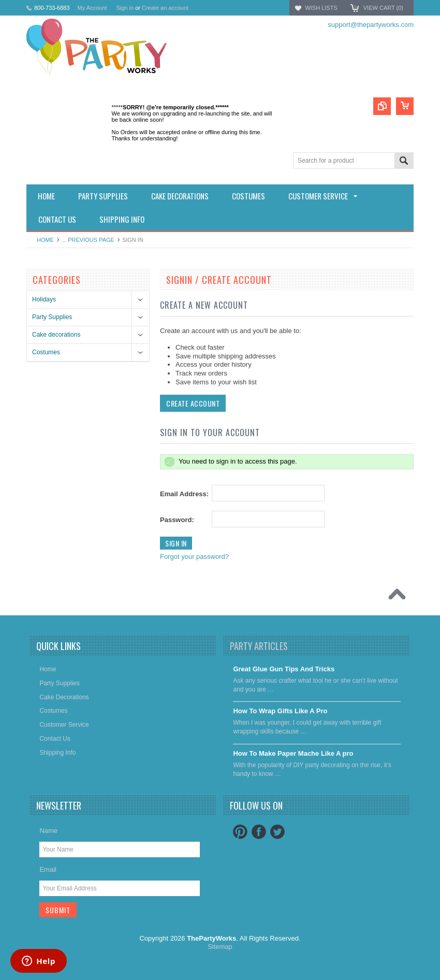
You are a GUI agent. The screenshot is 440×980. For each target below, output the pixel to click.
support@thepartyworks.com (371, 25)
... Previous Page (88, 240)
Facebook (259, 832)
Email (48, 869)
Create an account (165, 8)
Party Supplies (52, 317)
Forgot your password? (194, 557)
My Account (92, 8)
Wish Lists (321, 8)
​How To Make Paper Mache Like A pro (293, 753)
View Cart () (383, 8)
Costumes (46, 352)
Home (45, 240)
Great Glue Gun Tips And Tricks (284, 669)
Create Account (193, 403)
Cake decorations (56, 335)
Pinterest (240, 832)
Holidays (44, 299)
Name (48, 831)
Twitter (277, 832)
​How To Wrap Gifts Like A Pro (280, 711)
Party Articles (259, 646)
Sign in (125, 8)
